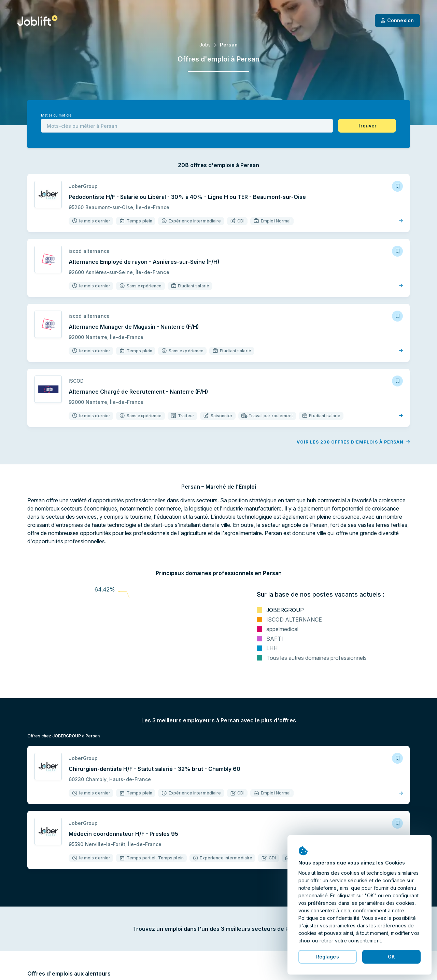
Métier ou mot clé (56, 115)
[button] (367, 126)
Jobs (205, 45)
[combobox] (187, 126)
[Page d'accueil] (37, 21)
